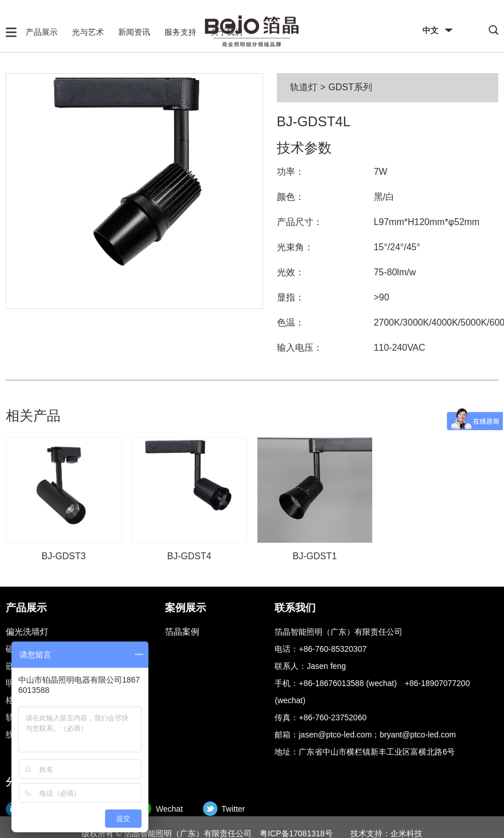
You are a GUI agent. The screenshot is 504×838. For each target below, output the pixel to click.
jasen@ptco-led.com (335, 735)
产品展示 (42, 32)
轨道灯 (304, 87)
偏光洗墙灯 (27, 631)
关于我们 (227, 32)
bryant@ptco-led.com (418, 735)
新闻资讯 (134, 32)
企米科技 (406, 833)
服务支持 (180, 32)
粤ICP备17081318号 (296, 833)
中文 (430, 30)
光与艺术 (88, 32)
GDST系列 (350, 87)
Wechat (169, 809)
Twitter (233, 809)
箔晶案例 (182, 631)
